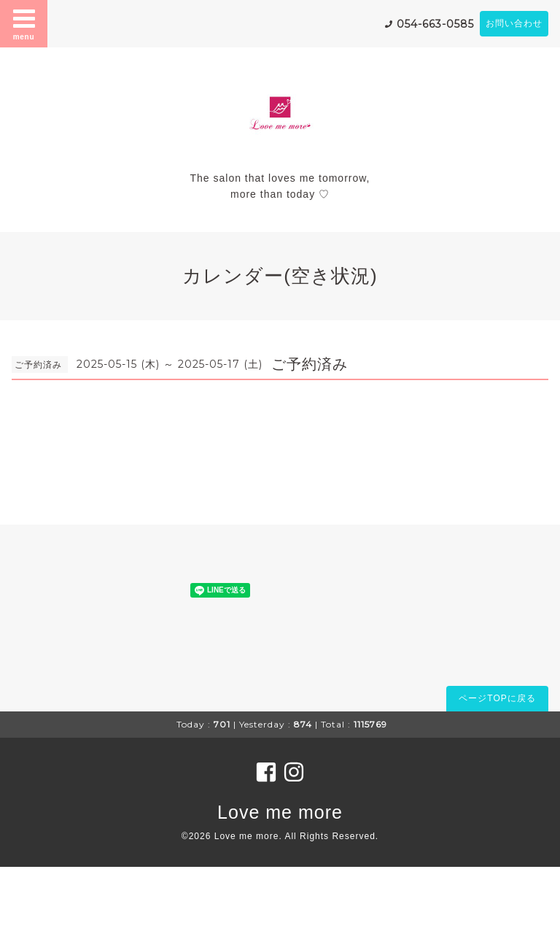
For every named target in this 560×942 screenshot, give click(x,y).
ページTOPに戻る (497, 698)
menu (24, 23)
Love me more (280, 812)
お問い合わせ (514, 23)
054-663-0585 (435, 24)
